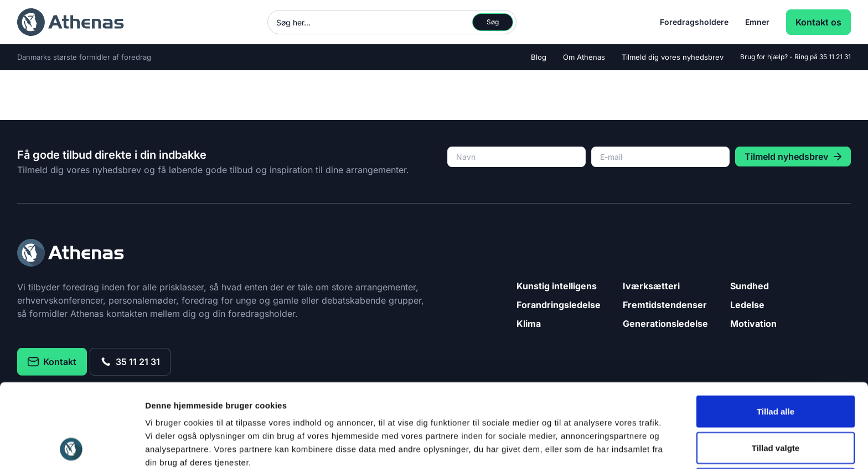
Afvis (776, 405)
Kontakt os (818, 22)
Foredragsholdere (694, 22)
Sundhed (750, 286)
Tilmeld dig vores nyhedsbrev (673, 57)
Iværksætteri (651, 286)
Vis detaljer (575, 447)
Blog (539, 57)
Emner (757, 22)
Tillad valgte (776, 369)
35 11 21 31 (835, 57)
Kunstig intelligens (557, 286)
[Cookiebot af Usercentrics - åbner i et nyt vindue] (72, 447)
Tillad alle (776, 333)
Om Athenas (584, 57)
